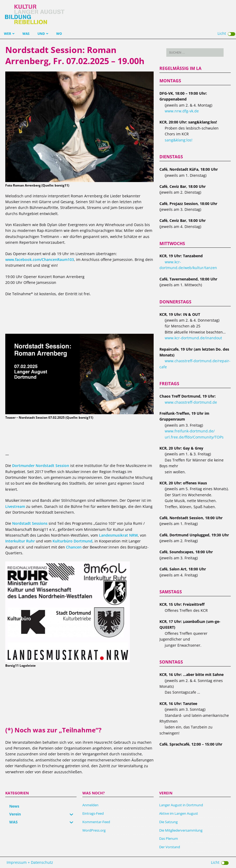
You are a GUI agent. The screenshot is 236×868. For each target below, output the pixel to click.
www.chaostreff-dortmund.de (191, 402)
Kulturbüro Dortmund (72, 541)
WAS (26, 34)
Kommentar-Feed (96, 822)
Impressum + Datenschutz (30, 862)
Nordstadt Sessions (30, 523)
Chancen (74, 547)
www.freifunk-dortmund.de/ (190, 431)
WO (59, 34)
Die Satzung (168, 822)
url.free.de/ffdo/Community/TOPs (194, 437)
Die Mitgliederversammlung (181, 830)
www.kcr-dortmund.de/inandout (193, 338)
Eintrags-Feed (93, 813)
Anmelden (90, 805)
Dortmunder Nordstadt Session (41, 466)
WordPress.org (94, 830)
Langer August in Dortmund (181, 805)
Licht (226, 33)
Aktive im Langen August (179, 813)
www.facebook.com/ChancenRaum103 (40, 259)
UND (41, 34)
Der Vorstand (170, 847)
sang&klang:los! (179, 140)
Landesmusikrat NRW (118, 535)
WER (8, 34)
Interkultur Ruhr (20, 541)
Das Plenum (169, 838)
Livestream (15, 506)
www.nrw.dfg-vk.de (182, 111)
